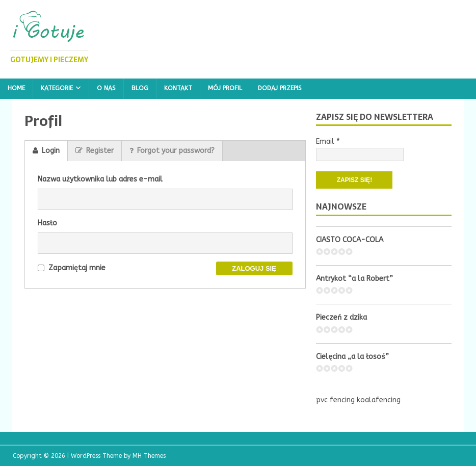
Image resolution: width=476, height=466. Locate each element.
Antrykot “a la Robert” (354, 279)
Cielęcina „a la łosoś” (352, 357)
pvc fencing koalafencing (358, 400)
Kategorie (57, 88)
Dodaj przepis (280, 88)
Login (46, 151)
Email (328, 141)
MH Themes (149, 456)
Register (95, 151)
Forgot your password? (172, 151)
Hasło (47, 223)
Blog (140, 88)
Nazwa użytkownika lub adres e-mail (100, 179)
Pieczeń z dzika (341, 317)
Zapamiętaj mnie (72, 268)
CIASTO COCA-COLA (350, 240)
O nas (106, 88)
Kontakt (178, 88)
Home (16, 88)
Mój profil (225, 88)
